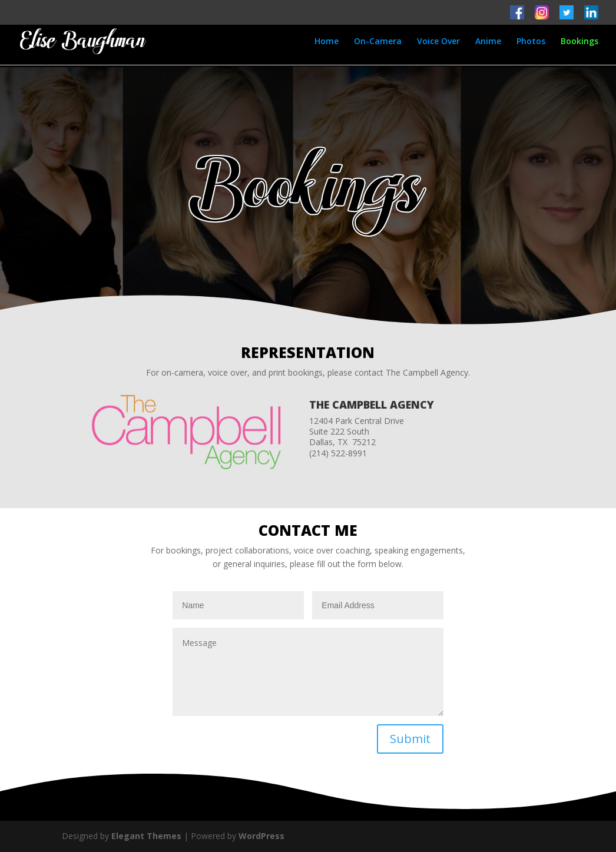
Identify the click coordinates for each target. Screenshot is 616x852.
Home (327, 42)
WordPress (261, 836)
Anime (488, 42)
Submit (410, 739)
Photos (531, 42)
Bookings (579, 42)
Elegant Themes (146, 836)
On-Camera (378, 42)
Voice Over (438, 42)
